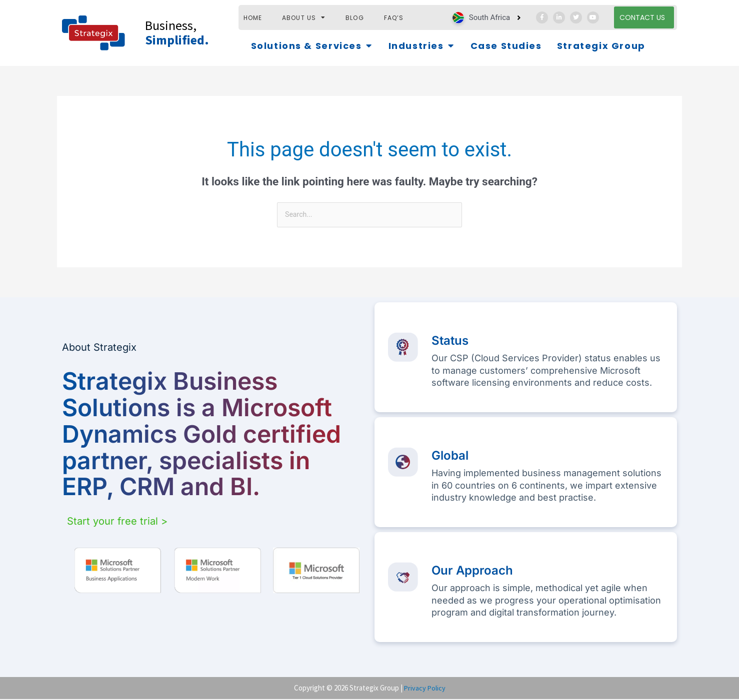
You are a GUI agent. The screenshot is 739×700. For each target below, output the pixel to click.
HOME (253, 18)
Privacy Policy (425, 688)
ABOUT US (304, 18)
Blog (355, 18)
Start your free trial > (117, 522)
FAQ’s (394, 18)
